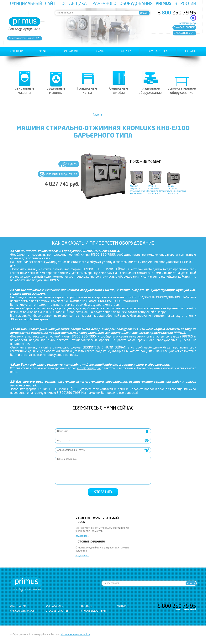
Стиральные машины (24, 91)
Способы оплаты (57, 611)
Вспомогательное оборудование (182, 91)
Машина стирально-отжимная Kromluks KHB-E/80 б (176, 190)
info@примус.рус (188, 23)
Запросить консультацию (61, 174)
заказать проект (184, 33)
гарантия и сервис (158, 51)
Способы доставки (94, 611)
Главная (98, 115)
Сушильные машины (56, 91)
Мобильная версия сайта (75, 635)
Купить (73, 164)
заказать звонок (184, 28)
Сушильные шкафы (119, 91)
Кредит (43, 51)
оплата (100, 51)
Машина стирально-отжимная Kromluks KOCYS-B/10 (140, 190)
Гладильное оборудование (150, 91)
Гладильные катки (87, 91)
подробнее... (82, 536)
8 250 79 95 (177, 13)
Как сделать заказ (22, 611)
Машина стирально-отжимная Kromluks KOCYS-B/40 (158, 190)
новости (87, 606)
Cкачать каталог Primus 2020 (25, 38)
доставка (126, 51)
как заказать (71, 51)
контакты (191, 51)
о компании (16, 51)
